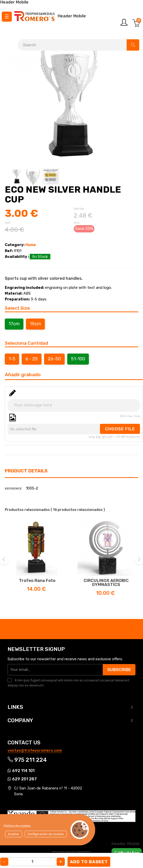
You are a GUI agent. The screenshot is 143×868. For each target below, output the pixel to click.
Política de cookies (17, 826)
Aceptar (14, 834)
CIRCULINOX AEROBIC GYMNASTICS (106, 582)
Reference (13, 489)
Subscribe (119, 670)
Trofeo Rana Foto (37, 580)
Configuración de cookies (46, 834)
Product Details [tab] (26, 471)
